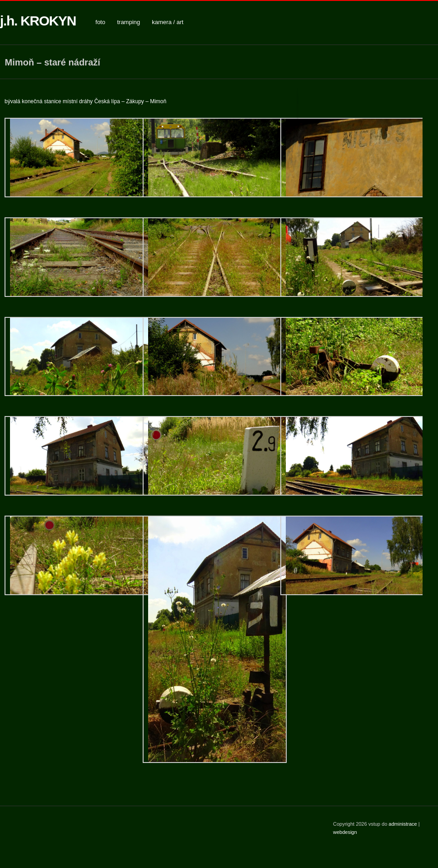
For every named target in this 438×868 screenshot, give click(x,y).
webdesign (345, 832)
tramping (129, 22)
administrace (403, 824)
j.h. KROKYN (38, 21)
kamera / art (167, 22)
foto (100, 22)
